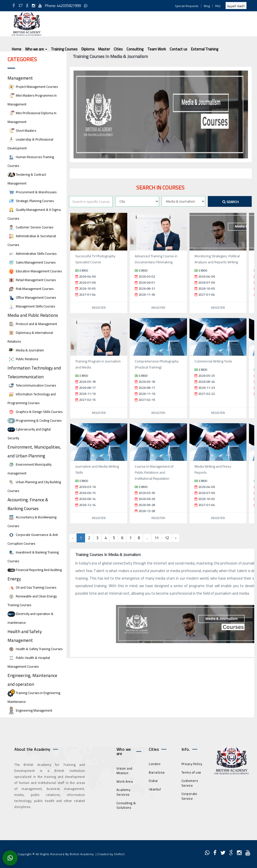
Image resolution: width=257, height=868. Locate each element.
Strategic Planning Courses (31, 201)
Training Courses (64, 49)
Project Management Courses (33, 87)
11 (157, 538)
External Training (205, 49)
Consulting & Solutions (126, 805)
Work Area (125, 781)
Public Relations (23, 359)
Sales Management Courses (31, 262)
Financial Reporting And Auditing (35, 570)
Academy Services (123, 792)
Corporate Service (189, 796)
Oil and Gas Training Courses (32, 587)
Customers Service (190, 783)
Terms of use (191, 772)
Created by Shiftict (111, 854)
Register (99, 308)
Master (104, 49)
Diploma (88, 49)
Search (231, 202)
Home (17, 49)
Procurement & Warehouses (32, 192)
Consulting (135, 49)
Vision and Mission (124, 771)
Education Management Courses (35, 271)
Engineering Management (30, 710)
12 (167, 538)
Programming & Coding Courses (35, 421)
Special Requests (187, 6)
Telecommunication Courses (32, 385)
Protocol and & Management (32, 324)
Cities (118, 49)
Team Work (157, 49)
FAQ (218, 6)
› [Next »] (176, 538)
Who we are (36, 49)
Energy (14, 579)
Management (20, 78)
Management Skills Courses (31, 306)
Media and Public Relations (33, 315)
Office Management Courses (32, 298)
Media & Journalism (26, 350)
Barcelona (157, 772)
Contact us (178, 49)
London (155, 764)
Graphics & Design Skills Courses (35, 412)
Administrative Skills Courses (32, 254)
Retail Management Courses (32, 280)
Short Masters (22, 131)
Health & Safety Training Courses (35, 649)
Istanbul (155, 789)
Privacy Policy (192, 764)
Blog (207, 6)
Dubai (153, 781)
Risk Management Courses (30, 289)
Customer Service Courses (30, 227)
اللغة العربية (236, 6)
